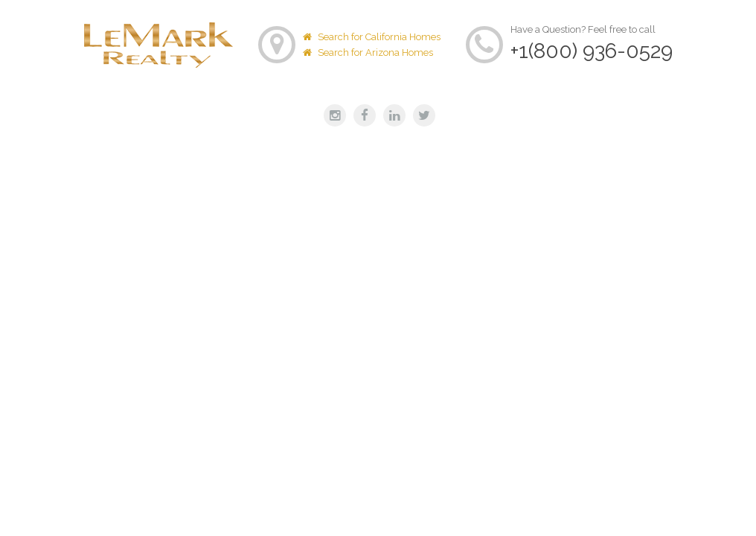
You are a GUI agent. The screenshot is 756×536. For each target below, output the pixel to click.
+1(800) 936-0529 (592, 51)
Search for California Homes (372, 37)
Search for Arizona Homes (368, 52)
